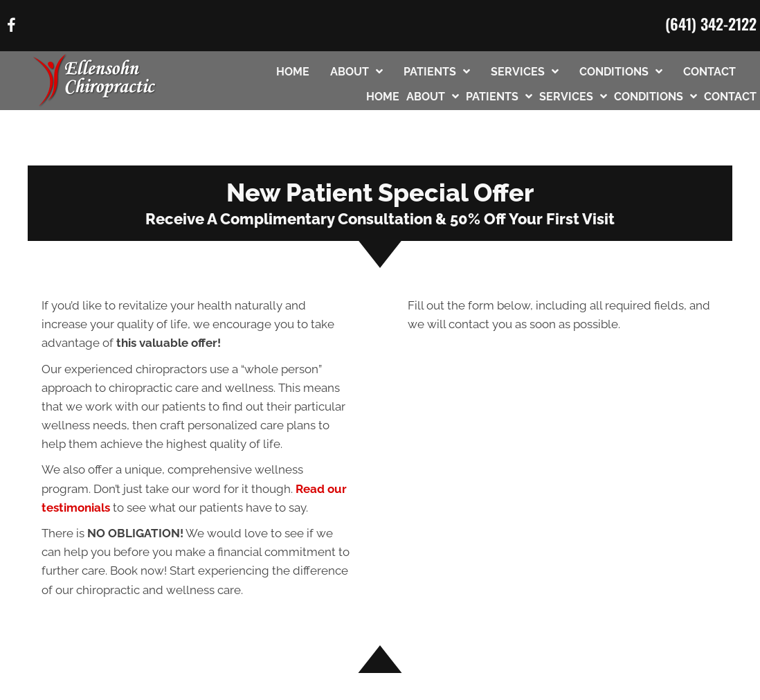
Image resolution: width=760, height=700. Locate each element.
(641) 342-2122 (711, 24)
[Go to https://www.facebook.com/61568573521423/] (11, 27)
